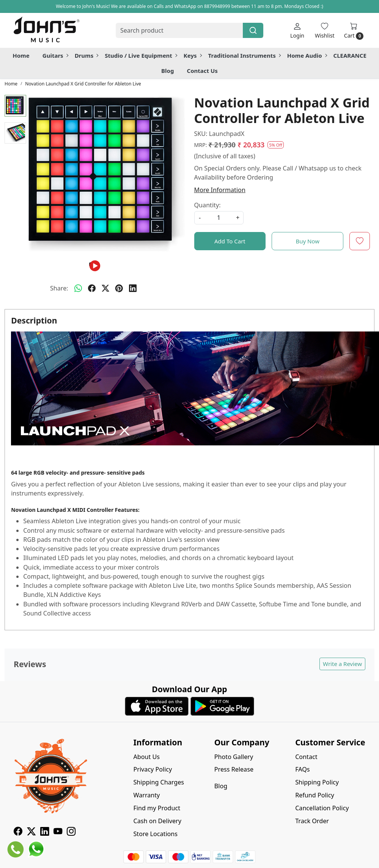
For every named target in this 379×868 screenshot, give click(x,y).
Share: (59, 288)
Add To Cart (230, 241)
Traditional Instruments (244, 55)
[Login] (297, 30)
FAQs (302, 769)
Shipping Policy (317, 782)
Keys (193, 55)
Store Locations (155, 834)
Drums (86, 55)
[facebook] (92, 288)
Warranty (146, 795)
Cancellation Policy (322, 808)
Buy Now (307, 241)
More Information (220, 190)
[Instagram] (71, 832)
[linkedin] (133, 288)
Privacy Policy (153, 769)
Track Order (312, 821)
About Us (146, 757)
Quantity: (208, 205)
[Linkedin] (45, 832)
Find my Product (157, 808)
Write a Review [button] (342, 664)
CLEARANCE (350, 55)
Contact (306, 757)
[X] (31, 832)
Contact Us (202, 71)
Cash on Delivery (157, 821)
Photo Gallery (234, 757)
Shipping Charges (159, 782)
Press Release (234, 769)
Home (21, 55)
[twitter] (105, 288)
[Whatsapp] (78, 288)
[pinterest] (119, 288)
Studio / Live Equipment (141, 55)
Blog (167, 71)
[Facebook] (18, 832)
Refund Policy (315, 795)
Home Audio (307, 55)
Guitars (55, 55)
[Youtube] (58, 832)
